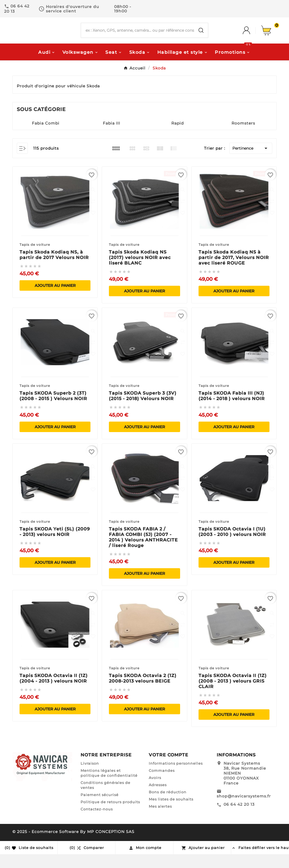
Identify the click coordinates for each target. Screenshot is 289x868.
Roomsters (243, 137)
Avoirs (155, 791)
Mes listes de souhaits (171, 813)
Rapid (177, 137)
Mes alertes (160, 820)
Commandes (162, 784)
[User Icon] (252, 37)
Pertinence (251, 162)
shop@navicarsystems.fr (244, 810)
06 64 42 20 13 (239, 818)
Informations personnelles (176, 777)
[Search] (201, 37)
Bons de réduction (168, 806)
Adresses (158, 799)
